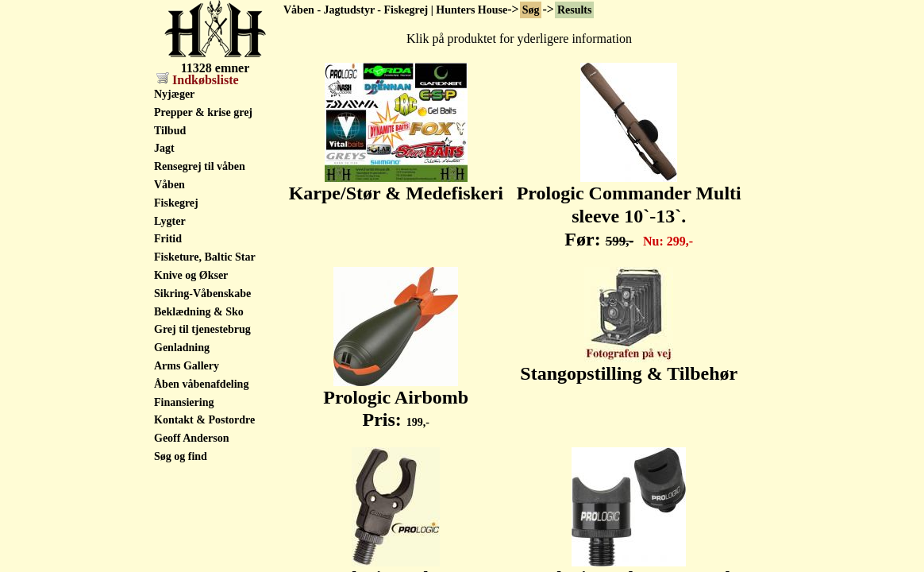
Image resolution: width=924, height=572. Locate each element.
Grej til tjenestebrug (202, 329)
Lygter (170, 221)
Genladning (182, 348)
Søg (531, 10)
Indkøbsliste (198, 80)
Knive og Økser (191, 275)
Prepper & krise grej (203, 112)
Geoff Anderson (192, 438)
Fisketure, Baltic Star (205, 257)
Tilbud (170, 131)
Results (575, 10)
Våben (169, 185)
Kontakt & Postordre (204, 420)
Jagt (164, 148)
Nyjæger (174, 94)
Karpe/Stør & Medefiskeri (396, 184)
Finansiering (184, 402)
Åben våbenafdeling (201, 384)
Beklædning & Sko (199, 312)
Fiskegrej (176, 203)
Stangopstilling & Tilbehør (629, 365)
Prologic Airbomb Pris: (396, 400)
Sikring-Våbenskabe (202, 294)
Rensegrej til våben (200, 166)
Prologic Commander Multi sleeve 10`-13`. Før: (629, 207)
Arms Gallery (187, 366)
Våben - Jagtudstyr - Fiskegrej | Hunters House (395, 10)
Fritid (168, 239)
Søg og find (181, 456)
